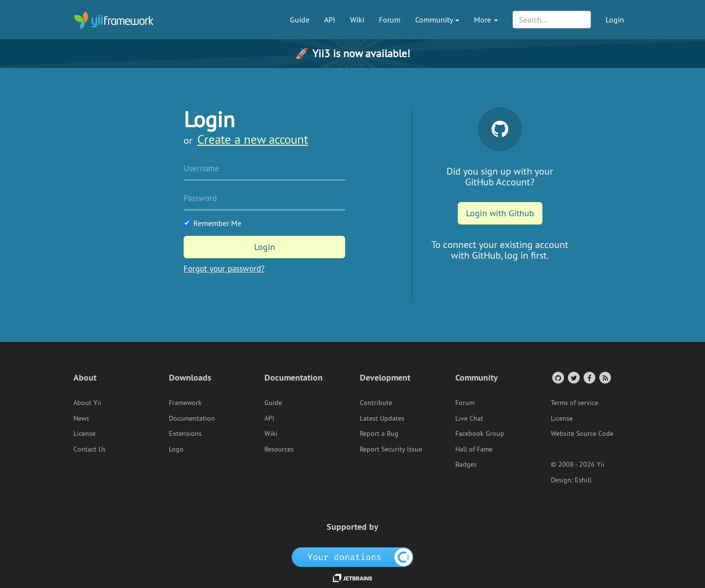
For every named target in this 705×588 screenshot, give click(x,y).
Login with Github (500, 213)
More (486, 20)
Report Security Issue (391, 449)
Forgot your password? (224, 269)
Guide (300, 20)
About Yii (87, 403)
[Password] (264, 199)
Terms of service (575, 403)
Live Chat (469, 418)
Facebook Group (480, 433)
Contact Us (90, 449)
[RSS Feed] (604, 377)
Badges (466, 464)
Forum (390, 20)
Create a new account (253, 139)
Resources (279, 449)
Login (615, 20)
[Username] (264, 169)
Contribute (376, 403)
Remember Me (212, 223)
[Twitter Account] (573, 377)
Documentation (192, 418)
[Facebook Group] (589, 377)
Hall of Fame (474, 449)
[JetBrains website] (352, 577)
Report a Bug (379, 433)
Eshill (583, 480)
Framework (185, 403)
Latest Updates (382, 418)
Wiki (357, 20)
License (84, 433)
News (81, 418)
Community (437, 20)
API (330, 20)
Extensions (185, 433)
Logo (176, 449)
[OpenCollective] (353, 556)
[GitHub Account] (557, 377)
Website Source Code (582, 433)
